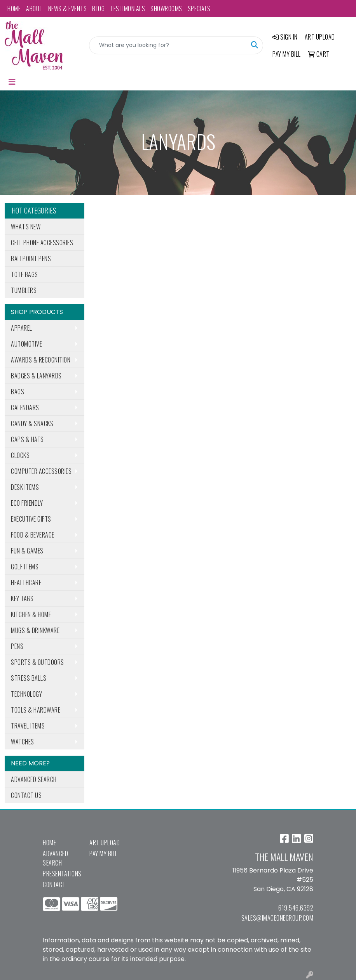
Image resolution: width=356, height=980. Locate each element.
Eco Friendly (27, 503)
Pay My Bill (104, 853)
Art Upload (105, 843)
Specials (199, 9)
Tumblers (24, 290)
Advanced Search (34, 779)
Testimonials (127, 9)
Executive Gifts (31, 519)
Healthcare (26, 583)
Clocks (20, 455)
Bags (17, 392)
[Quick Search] (168, 45)
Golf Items (25, 567)
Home (14, 9)
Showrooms (166, 9)
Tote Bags (24, 274)
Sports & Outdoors (38, 662)
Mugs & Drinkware (35, 630)
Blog (98, 9)
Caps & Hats (27, 439)
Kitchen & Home (31, 614)
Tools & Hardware (36, 710)
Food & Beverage (33, 535)
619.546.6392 (296, 908)
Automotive (26, 344)
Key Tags (22, 598)
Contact (54, 885)
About (34, 9)
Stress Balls (29, 678)
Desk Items (25, 487)
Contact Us (26, 795)
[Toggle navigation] (12, 82)
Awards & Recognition (41, 360)
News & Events (68, 9)
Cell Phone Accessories (42, 243)
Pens (17, 646)
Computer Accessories (41, 471)
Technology (26, 694)
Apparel (22, 328)
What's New (26, 227)
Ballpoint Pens (31, 258)
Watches (23, 742)
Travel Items (28, 726)
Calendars (25, 408)
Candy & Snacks (32, 423)
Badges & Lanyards (36, 376)
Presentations (61, 874)
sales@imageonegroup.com (277, 918)
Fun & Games (27, 551)
